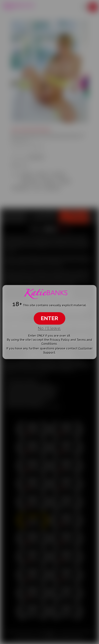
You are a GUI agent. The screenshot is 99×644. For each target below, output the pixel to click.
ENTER (49, 318)
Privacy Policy (60, 340)
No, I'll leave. (49, 328)
